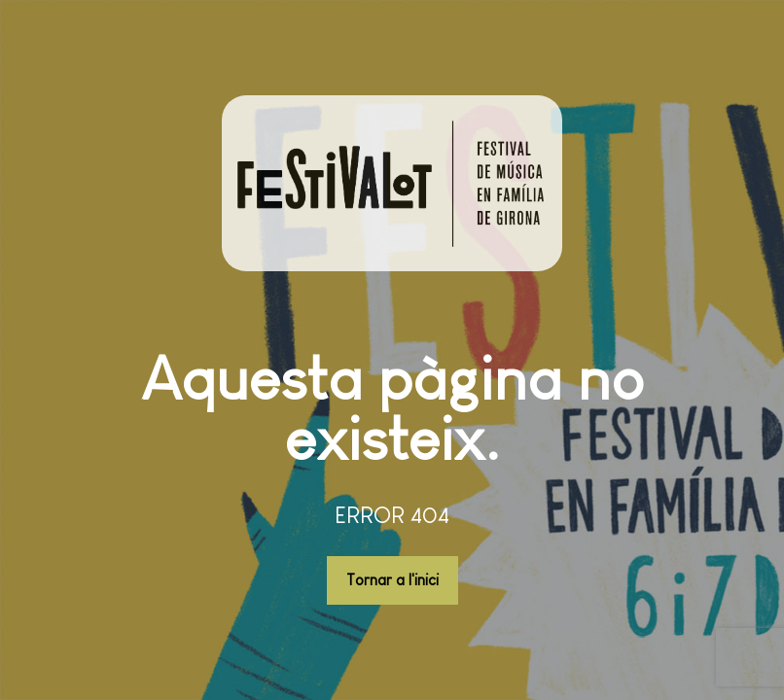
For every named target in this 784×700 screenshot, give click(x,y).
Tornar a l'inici (392, 580)
